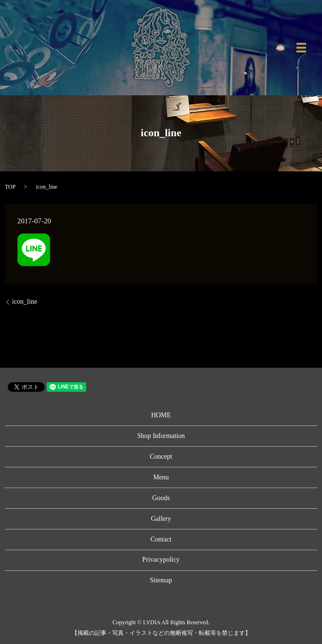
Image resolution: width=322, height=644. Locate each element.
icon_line (25, 302)
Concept (161, 457)
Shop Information (161, 436)
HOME (161, 415)
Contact (161, 539)
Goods (161, 498)
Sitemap (161, 580)
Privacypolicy (161, 560)
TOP (10, 187)
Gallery (161, 519)
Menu (161, 477)
